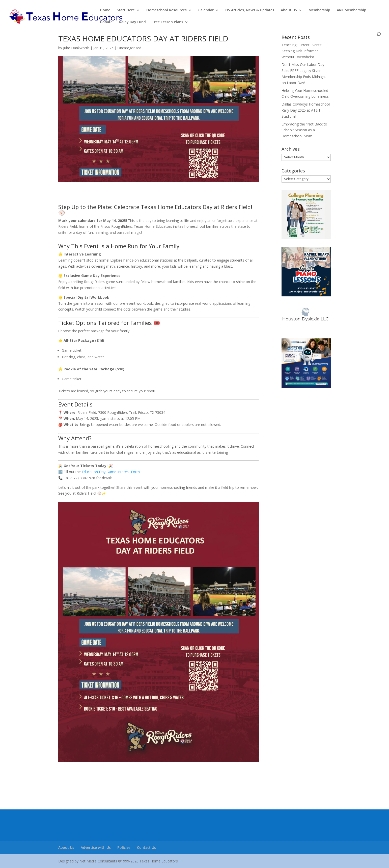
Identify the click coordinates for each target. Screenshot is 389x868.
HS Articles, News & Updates (250, 10)
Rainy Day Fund (132, 22)
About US (289, 10)
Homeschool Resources (166, 10)
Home (105, 10)
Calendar (206, 10)
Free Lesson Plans (168, 22)
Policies (124, 847)
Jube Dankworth (76, 48)
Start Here (126, 10)
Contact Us (146, 847)
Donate (106, 22)
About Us (66, 847)
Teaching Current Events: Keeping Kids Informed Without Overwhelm (302, 51)
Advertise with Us (96, 847)
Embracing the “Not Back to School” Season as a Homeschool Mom (304, 130)
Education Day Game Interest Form (111, 472)
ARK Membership (352, 10)
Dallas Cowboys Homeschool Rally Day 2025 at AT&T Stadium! (306, 110)
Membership (319, 10)
